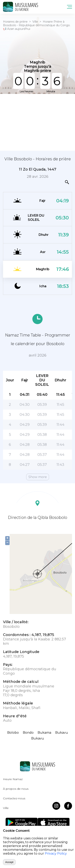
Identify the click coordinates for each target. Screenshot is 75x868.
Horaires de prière (15, 22)
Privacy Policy (56, 853)
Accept (9, 862)
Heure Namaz (13, 779)
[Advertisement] (37, 122)
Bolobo (13, 733)
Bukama (44, 733)
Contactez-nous (14, 798)
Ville (35, 22)
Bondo (28, 733)
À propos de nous (16, 789)
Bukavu (62, 733)
